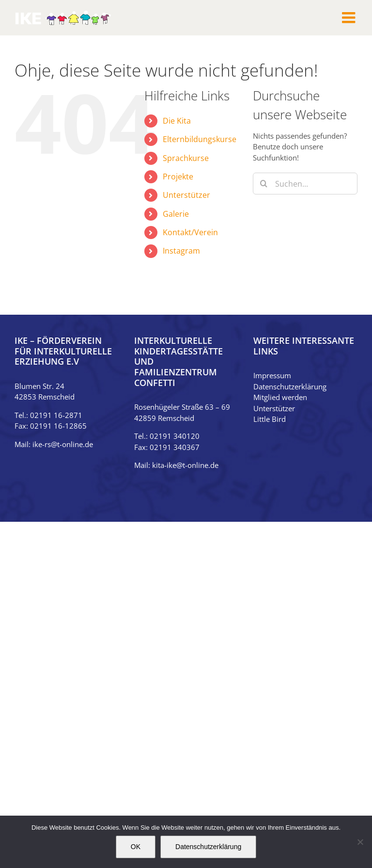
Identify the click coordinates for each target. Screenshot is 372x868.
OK (136, 847)
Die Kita (177, 121)
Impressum (272, 375)
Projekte (178, 177)
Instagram (181, 251)
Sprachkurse (186, 158)
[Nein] (360, 842)
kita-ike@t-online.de (185, 465)
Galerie (176, 214)
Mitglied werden (280, 397)
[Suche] (264, 184)
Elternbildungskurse (200, 139)
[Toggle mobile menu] (350, 17)
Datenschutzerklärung (290, 386)
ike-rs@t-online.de (63, 444)
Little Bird (270, 419)
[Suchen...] (305, 184)
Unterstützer (186, 195)
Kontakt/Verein (190, 232)
